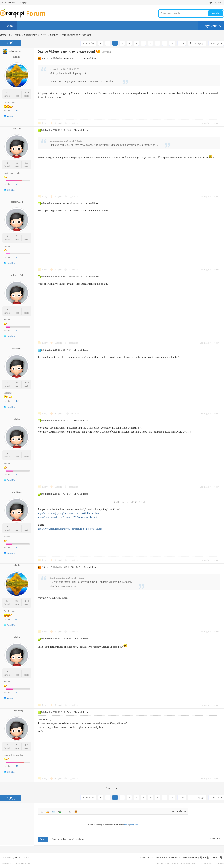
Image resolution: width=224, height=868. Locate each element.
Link (59, 812)
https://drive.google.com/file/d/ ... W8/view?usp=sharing (67, 517)
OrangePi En (190, 858)
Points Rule (215, 839)
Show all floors (90, 58)
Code (70, 812)
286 (17, 383)
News (43, 35)
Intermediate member (13, 755)
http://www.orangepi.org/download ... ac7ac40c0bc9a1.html (69, 513)
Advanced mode (179, 811)
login (210, 3)
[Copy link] (106, 52)
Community (31, 35)
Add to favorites (8, 3)
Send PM (11, 117)
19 (17, 163)
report (216, 123)
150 (27, 163)
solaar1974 (17, 202)
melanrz (17, 348)
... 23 (182, 43)
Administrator (10, 103)
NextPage (215, 43)
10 (172, 43)
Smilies (76, 812)
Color (48, 812)
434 (27, 745)
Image (54, 812)
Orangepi (23, 3)
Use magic (204, 123)
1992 (27, 383)
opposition (74, 123)
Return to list (88, 43)
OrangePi (5, 35)
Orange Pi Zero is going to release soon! (71, 35)
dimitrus (17, 492)
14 (27, 527)
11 (7, 383)
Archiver (144, 858)
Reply (45, 123)
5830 (27, 92)
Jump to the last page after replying (66, 839)
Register (218, 3)
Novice (7, 246)
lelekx (17, 419)
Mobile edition (159, 858)
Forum (9, 26)
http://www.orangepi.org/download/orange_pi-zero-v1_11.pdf (70, 529)
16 (27, 453)
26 (17, 745)
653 (17, 92)
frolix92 (17, 129)
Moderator (8, 393)
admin (18, 51)
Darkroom (175, 858)
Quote (65, 812)
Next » (112, 788)
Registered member (13, 173)
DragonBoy (17, 711)
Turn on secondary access (223, 3)
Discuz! (19, 858)
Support (59, 123)
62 (7, 92)
